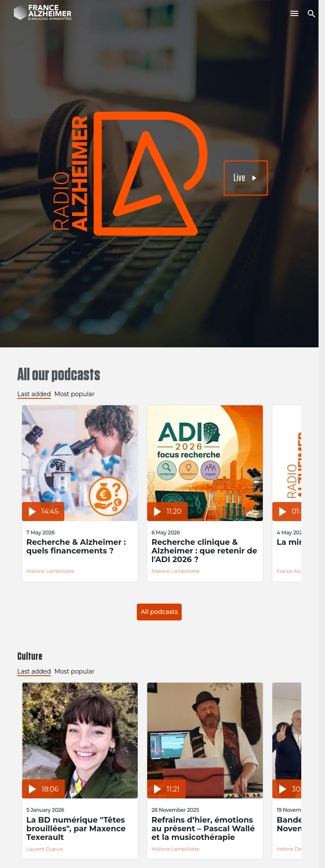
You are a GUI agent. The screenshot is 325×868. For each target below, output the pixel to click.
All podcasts (159, 612)
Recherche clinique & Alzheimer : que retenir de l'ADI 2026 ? (204, 551)
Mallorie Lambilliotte (50, 571)
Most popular (74, 394)
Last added (34, 394)
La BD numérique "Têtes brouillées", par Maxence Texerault (76, 829)
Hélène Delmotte (297, 849)
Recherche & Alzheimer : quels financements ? (76, 547)
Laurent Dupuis (45, 849)
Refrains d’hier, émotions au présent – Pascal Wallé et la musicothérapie (203, 829)
